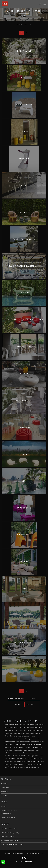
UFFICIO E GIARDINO (8, 818)
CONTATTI (5, 795)
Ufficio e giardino (9, 17)
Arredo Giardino (21, 17)
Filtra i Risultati (24, 25)
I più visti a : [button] (32, 705)
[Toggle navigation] (45, 4)
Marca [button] (32, 698)
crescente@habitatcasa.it (14, 844)
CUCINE (4, 806)
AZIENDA (4, 784)
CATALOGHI (5, 788)
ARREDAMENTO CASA (9, 810)
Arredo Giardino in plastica (36, 17)
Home (24, 16)
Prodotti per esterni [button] (16, 698)
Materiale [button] (16, 705)
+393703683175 (17, 841)
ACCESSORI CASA (7, 814)
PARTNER (5, 791)
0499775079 (9, 837)
